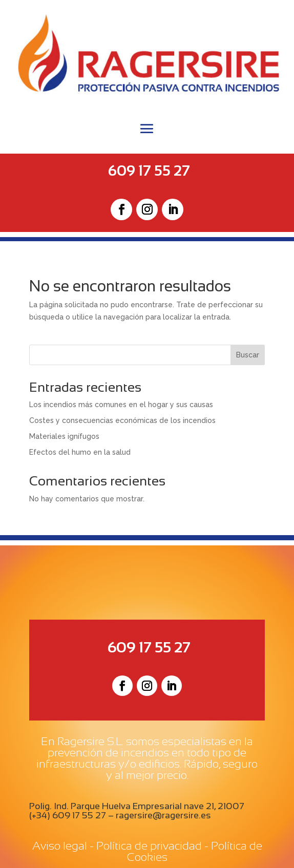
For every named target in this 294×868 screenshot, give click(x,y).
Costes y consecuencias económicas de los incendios (122, 420)
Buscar (248, 355)
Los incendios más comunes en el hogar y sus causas (121, 405)
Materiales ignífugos (64, 436)
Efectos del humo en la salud (80, 452)
